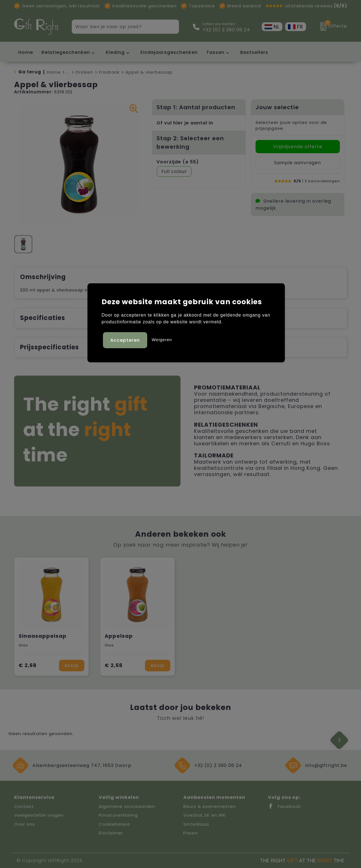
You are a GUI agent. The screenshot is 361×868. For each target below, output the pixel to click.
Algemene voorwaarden (127, 806)
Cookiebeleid (114, 824)
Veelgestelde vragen (39, 815)
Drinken (84, 72)
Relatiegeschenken (66, 52)
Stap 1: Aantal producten (196, 107)
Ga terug (30, 72)
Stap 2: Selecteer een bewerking (190, 143)
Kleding (115, 52)
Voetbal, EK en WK (205, 815)
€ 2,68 (28, 665)
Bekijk (72, 666)
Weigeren (162, 339)
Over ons (25, 824)
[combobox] (119, 27)
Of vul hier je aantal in (185, 123)
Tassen (215, 52)
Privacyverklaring (118, 815)
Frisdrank (109, 72)
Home (54, 72)
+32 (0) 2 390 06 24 (226, 30)
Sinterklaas (196, 824)
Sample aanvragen (298, 163)
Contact (24, 806)
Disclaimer (111, 833)
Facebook (284, 806)
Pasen (191, 833)
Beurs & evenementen (210, 806)
